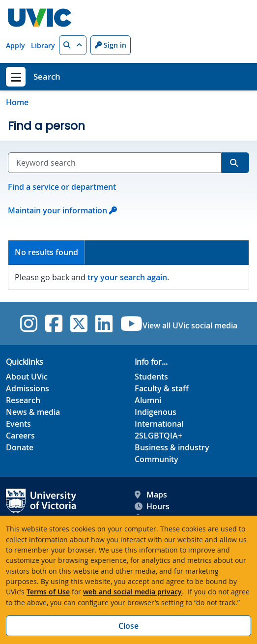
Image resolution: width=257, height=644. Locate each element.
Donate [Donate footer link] (20, 447)
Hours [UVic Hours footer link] (152, 506)
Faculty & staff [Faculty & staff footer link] (162, 388)
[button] (73, 45)
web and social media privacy (132, 592)
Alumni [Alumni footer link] (148, 400)
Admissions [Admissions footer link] (28, 388)
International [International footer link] (159, 424)
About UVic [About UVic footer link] (27, 377)
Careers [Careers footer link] (20, 436)
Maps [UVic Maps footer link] (151, 495)
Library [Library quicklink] (43, 45)
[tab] (47, 253)
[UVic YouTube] (131, 323)
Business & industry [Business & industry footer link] (172, 447)
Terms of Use (48, 592)
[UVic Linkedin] (104, 323)
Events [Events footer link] (18, 424)
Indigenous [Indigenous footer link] (156, 412)
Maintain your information (57, 210)
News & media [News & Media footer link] (33, 412)
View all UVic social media (190, 325)
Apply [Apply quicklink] (15, 45)
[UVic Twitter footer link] (79, 323)
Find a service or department (62, 187)
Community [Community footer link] (157, 459)
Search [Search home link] (47, 76)
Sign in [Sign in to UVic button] (111, 45)
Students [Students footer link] (151, 377)
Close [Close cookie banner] (128, 626)
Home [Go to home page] (17, 102)
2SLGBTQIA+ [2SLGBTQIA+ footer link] (158, 436)
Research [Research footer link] (23, 400)
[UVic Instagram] (29, 323)
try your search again (127, 277)
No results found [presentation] (46, 252)
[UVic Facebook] (54, 323)
